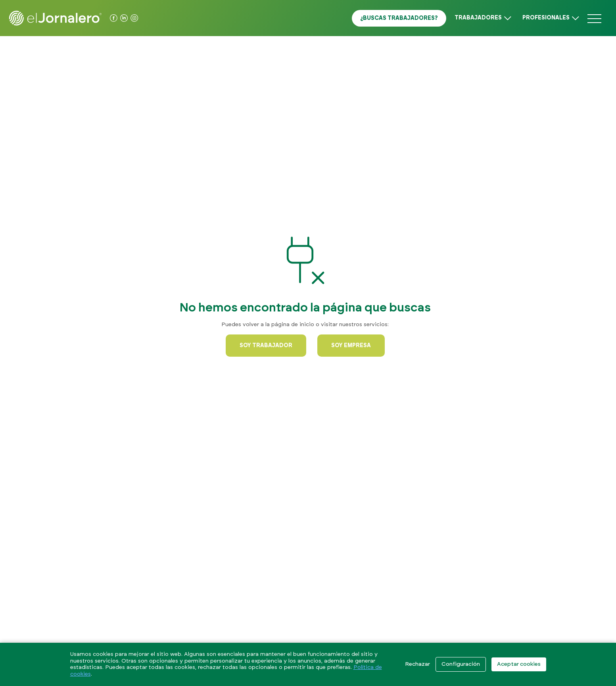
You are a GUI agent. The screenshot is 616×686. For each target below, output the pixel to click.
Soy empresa (351, 346)
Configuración (461, 664)
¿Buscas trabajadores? (399, 18)
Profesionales (546, 18)
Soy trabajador (266, 346)
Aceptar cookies (519, 664)
